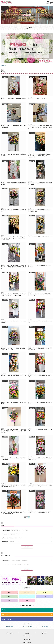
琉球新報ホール (13, 534)
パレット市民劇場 (16, 530)
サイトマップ (44, 634)
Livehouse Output (16, 564)
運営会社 (27, 632)
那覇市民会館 (11, 542)
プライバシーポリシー (10, 634)
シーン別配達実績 (45, 626)
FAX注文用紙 (27, 634)
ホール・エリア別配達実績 (27, 626)
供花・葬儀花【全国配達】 (27, 636)
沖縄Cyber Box (15, 560)
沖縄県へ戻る (4, 65)
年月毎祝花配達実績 (9, 626)
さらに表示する (27, 547)
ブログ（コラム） (10, 632)
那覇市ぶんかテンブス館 (14, 538)
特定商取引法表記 (44, 632)
